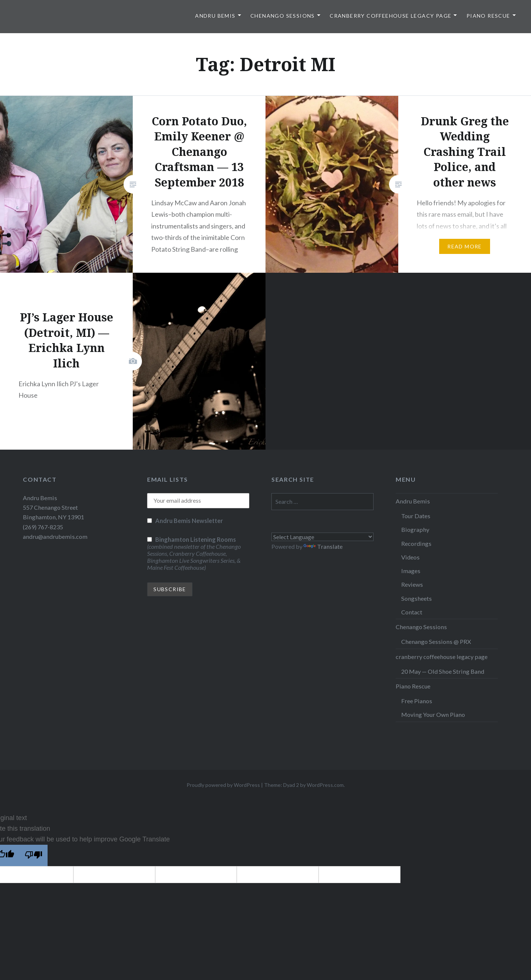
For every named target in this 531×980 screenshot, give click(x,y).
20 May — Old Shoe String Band (443, 671)
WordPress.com (325, 785)
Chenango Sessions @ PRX (436, 641)
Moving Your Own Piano (433, 714)
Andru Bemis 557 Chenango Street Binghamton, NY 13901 (53, 507)
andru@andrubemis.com (55, 536)
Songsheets (417, 598)
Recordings (416, 543)
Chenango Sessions (283, 16)
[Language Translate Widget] (322, 537)
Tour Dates (416, 516)
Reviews (412, 584)
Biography (415, 529)
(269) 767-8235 (43, 527)
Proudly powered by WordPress (223, 785)
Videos (410, 557)
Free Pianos (417, 701)
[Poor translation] (34, 855)
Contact (412, 612)
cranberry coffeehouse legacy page (391, 16)
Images (411, 571)
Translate (323, 546)
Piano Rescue (488, 16)
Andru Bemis (215, 16)
